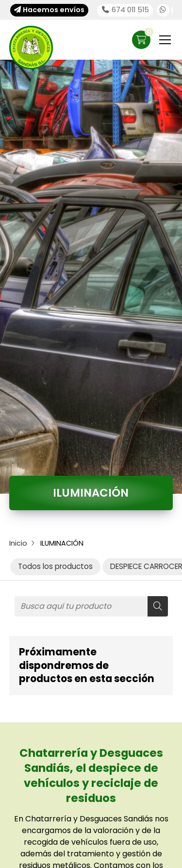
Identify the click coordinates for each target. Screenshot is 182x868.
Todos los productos (55, 566)
